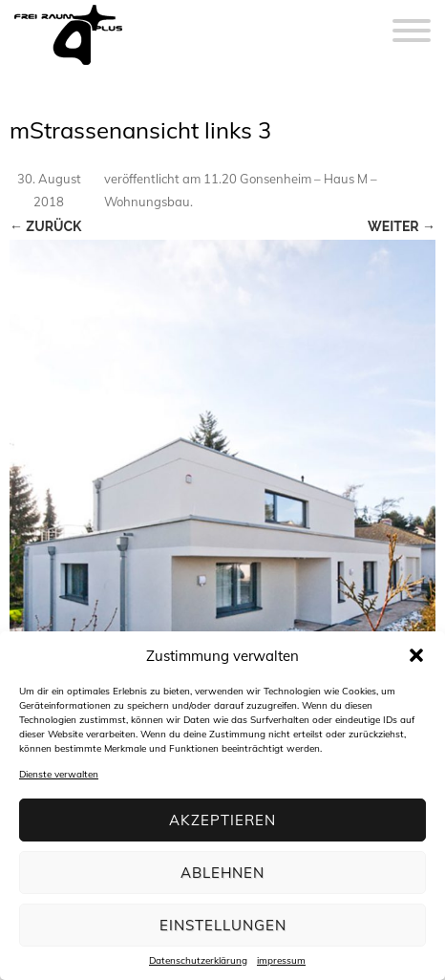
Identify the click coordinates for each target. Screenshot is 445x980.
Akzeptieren (222, 820)
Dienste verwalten (59, 775)
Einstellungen (223, 925)
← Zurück (45, 226)
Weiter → (402, 226)
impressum (281, 961)
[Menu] (412, 19)
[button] (416, 655)
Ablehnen (222, 873)
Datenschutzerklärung (198, 961)
